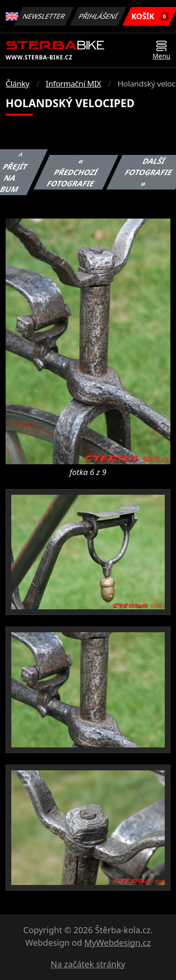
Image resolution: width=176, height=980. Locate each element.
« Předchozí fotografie (72, 172)
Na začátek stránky (88, 964)
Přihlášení (98, 16)
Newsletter (44, 16)
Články (18, 84)
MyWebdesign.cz (117, 943)
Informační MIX (74, 84)
